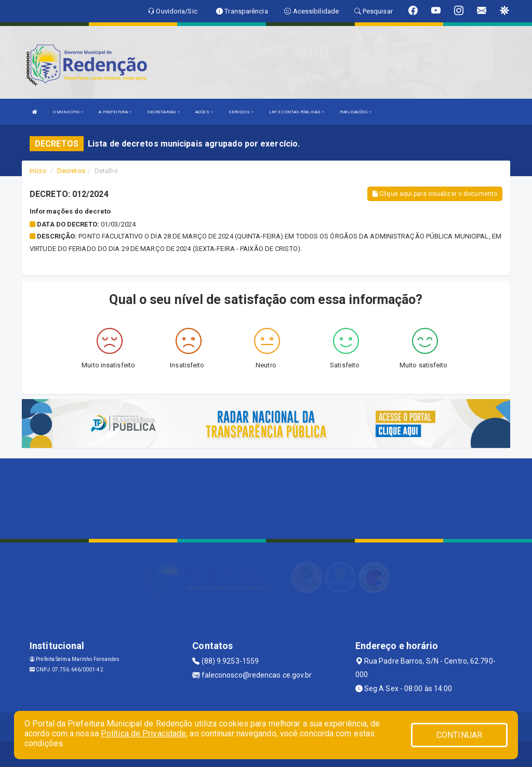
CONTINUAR (459, 735)
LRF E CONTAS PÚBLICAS (297, 112)
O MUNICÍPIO (68, 112)
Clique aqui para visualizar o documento (435, 194)
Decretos (71, 171)
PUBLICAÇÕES (356, 112)
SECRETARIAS (163, 112)
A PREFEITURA (115, 112)
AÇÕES (204, 112)
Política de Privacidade (143, 733)
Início (38, 171)
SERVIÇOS (241, 112)
